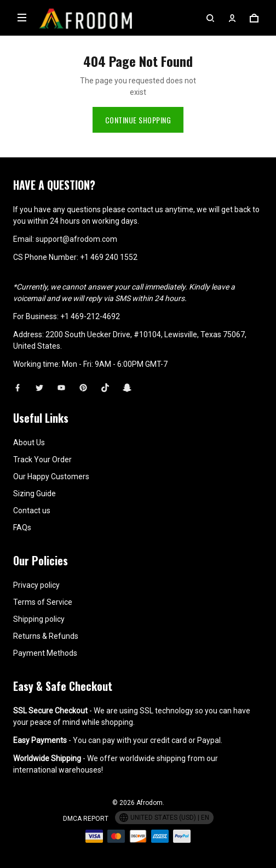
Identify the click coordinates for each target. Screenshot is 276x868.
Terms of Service (43, 588)
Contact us (32, 496)
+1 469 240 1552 (109, 243)
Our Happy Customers (51, 462)
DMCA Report (86, 804)
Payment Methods (45, 639)
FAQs (22, 513)
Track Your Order (42, 445)
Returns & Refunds (46, 622)
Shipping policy (39, 605)
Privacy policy (36, 571)
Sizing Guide (34, 479)
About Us (29, 428)
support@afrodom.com (76, 225)
